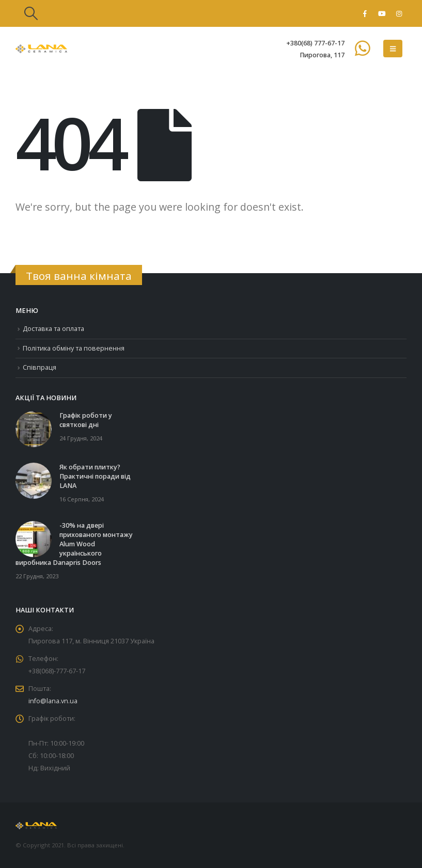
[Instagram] (399, 13)
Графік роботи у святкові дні (86, 420)
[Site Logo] (41, 49)
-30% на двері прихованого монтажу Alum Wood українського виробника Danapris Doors (74, 544)
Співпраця (40, 367)
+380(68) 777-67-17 (315, 43)
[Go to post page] (34, 428)
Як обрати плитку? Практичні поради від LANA (95, 476)
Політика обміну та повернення (74, 348)
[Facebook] (365, 13)
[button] (31, 13)
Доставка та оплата (53, 329)
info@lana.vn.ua (53, 701)
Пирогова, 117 (322, 55)
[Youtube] (382, 13)
